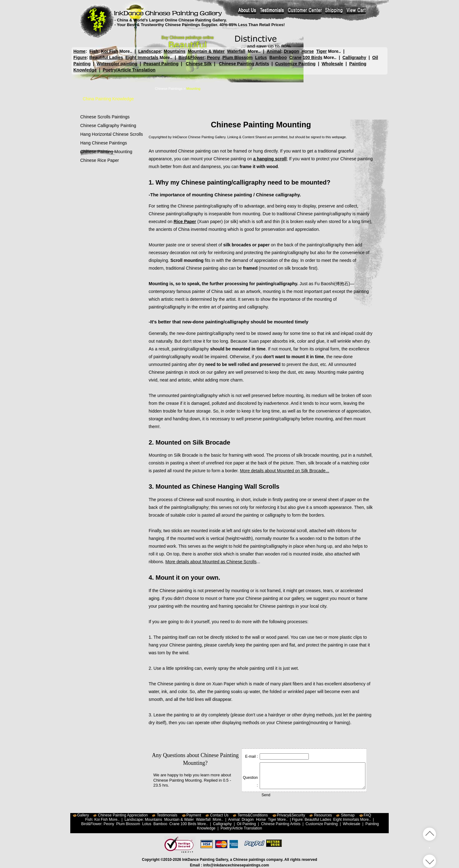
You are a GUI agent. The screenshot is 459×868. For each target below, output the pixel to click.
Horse (308, 51)
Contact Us (219, 815)
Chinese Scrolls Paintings (105, 117)
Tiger (321, 51)
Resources (323, 815)
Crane (295, 57)
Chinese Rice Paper (100, 160)
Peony (213, 57)
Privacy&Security (291, 815)
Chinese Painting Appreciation (123, 815)
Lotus (261, 57)
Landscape (150, 51)
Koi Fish (110, 51)
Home (79, 51)
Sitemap (348, 815)
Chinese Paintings (169, 89)
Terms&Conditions (253, 815)
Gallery (83, 815)
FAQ (367, 815)
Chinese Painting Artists (244, 64)
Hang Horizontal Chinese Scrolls (112, 134)
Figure (80, 57)
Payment (194, 815)
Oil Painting (246, 824)
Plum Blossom (237, 57)
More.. (126, 51)
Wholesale (332, 64)
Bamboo (278, 57)
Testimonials (167, 815)
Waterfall (236, 51)
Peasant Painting (161, 64)
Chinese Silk (199, 64)
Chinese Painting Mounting (106, 152)
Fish (94, 51)
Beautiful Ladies (106, 57)
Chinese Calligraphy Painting (108, 126)
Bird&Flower (191, 57)
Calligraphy (354, 57)
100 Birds (313, 57)
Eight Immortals (142, 57)
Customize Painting (295, 64)
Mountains (174, 51)
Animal (274, 51)
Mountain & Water (206, 51)
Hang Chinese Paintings (104, 143)
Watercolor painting (117, 64)
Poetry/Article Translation (129, 70)
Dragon (291, 51)
